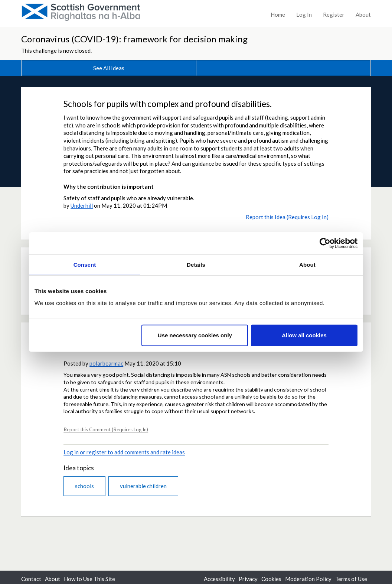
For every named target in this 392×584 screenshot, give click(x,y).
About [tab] (307, 265)
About (363, 14)
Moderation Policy (308, 579)
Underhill (82, 205)
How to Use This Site (89, 579)
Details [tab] (196, 265)
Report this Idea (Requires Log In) (287, 217)
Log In (304, 14)
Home (278, 14)
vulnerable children (143, 486)
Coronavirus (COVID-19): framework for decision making (134, 39)
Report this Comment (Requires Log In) (106, 429)
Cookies (271, 579)
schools (84, 486)
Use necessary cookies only (195, 335)
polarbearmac (106, 363)
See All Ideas (109, 68)
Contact (31, 579)
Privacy (248, 579)
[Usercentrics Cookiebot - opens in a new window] (325, 243)
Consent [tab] (85, 265)
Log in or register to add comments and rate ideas (124, 452)
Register (334, 14)
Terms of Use (351, 579)
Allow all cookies (304, 335)
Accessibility (219, 579)
